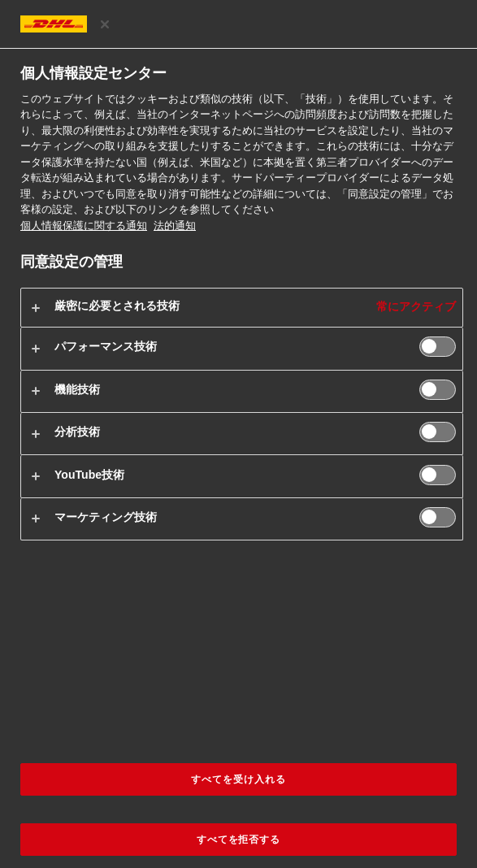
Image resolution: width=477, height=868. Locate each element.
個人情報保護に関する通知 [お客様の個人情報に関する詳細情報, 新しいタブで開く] (84, 226)
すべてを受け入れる (238, 779)
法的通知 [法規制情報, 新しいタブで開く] (175, 226)
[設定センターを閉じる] (105, 24)
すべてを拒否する (239, 840)
